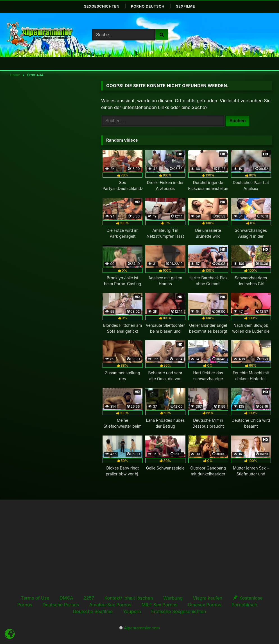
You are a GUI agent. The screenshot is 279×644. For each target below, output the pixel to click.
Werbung (173, 598)
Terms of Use (35, 598)
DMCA (66, 598)
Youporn (132, 611)
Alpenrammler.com (142, 628)
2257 (89, 598)
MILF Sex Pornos (160, 604)
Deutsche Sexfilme (93, 611)
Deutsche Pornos (61, 604)
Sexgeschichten (102, 6)
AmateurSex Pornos (110, 604)
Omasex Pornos (204, 604)
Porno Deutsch (148, 6)
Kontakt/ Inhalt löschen (129, 598)
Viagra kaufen (208, 598)
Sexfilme (186, 6)
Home (15, 75)
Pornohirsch (244, 604)
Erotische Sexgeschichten (179, 611)
